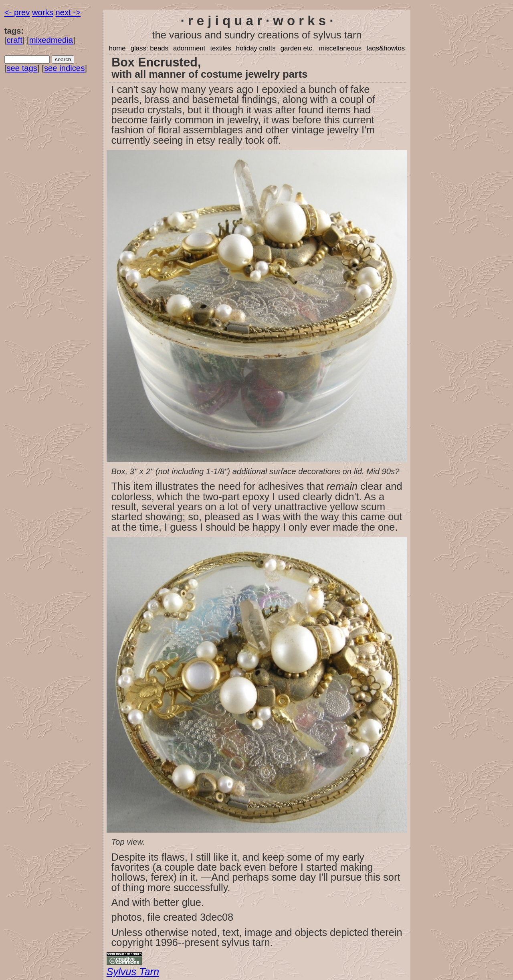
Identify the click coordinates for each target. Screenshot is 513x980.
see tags (22, 68)
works (43, 12)
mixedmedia (51, 40)
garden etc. (297, 48)
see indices (64, 68)
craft (14, 40)
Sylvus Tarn (133, 972)
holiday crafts (256, 48)
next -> (68, 12)
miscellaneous (340, 48)
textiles (220, 48)
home (117, 48)
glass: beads (149, 48)
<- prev (17, 12)
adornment (189, 48)
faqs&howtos (386, 48)
